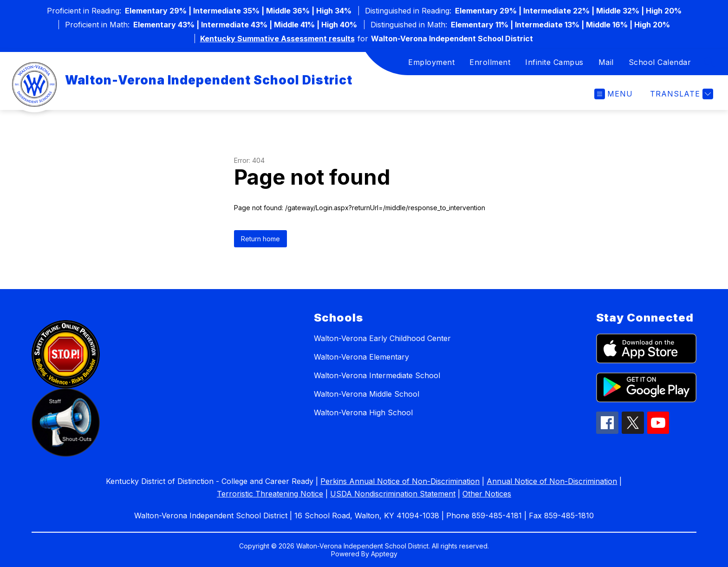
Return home (260, 239)
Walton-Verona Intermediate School (377, 375)
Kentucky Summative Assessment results (277, 39)
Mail (606, 62)
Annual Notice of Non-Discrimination (552, 481)
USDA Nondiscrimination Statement (393, 494)
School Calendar (660, 62)
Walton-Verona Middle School (367, 394)
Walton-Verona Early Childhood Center (382, 338)
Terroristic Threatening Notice (270, 494)
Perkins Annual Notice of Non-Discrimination (400, 481)
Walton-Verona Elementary (361, 357)
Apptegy (384, 554)
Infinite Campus (554, 62)
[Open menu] (614, 94)
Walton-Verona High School (363, 412)
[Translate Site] (680, 94)
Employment (431, 62)
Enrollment (490, 62)
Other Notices (487, 494)
